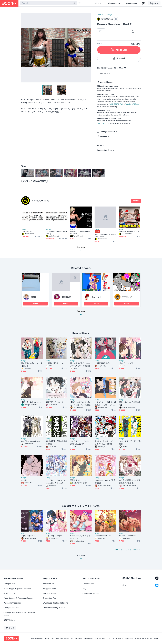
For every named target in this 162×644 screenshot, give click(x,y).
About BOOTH (114, 3)
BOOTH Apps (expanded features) (17, 589)
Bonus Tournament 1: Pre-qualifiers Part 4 (105, 235)
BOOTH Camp (9, 620)
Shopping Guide (49, 589)
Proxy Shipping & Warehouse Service (18, 598)
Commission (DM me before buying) (56, 232)
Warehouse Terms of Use (64, 638)
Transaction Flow (50, 598)
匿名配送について (11, 593)
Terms (100, 145)
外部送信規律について (103, 638)
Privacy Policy (89, 638)
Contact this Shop (105, 150)
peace (33, 297)
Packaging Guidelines (12, 603)
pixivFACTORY (102, 123)
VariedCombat (40, 201)
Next (89, 48)
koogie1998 (66, 297)
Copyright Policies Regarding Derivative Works (19, 614)
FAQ (84, 589)
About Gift (104, 74)
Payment (103, 136)
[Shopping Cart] (143, 3)
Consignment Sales (11, 608)
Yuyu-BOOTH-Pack (132, 104)
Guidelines (78, 638)
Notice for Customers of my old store (80, 232)
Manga (109, 14)
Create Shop (131, 3)
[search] (74, 3)
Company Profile (37, 638)
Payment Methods (50, 593)
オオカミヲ (127, 297)
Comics (100, 14)
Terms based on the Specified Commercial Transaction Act (132, 638)
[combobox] (48, 3)
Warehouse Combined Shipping (55, 603)
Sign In (98, 3)
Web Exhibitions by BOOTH (54, 608)
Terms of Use (49, 638)
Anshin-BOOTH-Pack (116, 104)
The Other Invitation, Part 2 (129, 231)
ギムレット (96, 297)
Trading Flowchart (107, 132)
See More (81, 314)
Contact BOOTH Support (92, 593)
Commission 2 (27, 231)
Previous (23, 48)
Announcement (88, 584)
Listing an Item (9, 584)
